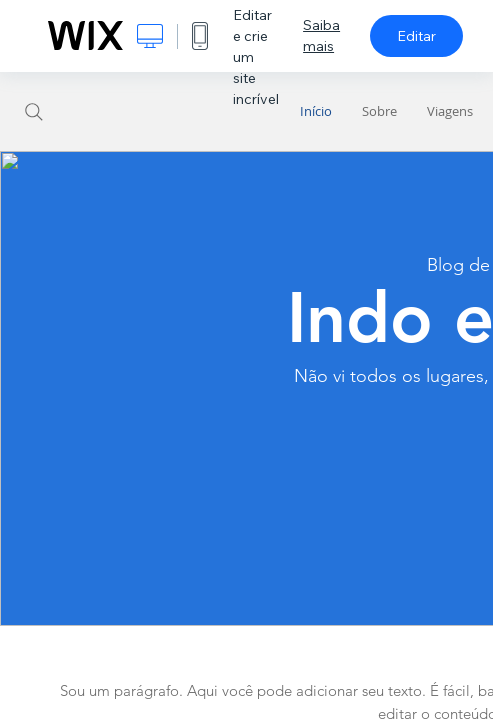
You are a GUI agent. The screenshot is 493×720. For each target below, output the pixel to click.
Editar (416, 36)
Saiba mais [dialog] (321, 35)
